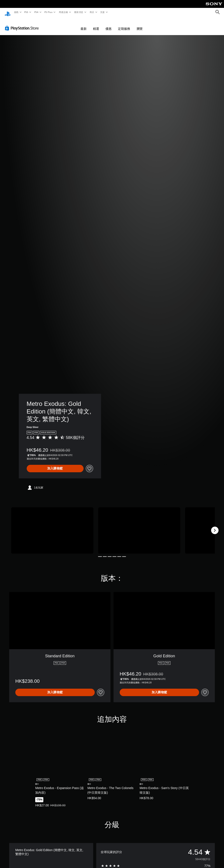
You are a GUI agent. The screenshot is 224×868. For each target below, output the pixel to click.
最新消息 (79, 12)
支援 (102, 12)
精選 (96, 25)
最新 (84, 25)
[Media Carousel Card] (52, 526)
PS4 (36, 12)
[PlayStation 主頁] (8, 12)
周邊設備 (63, 12)
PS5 (26, 12)
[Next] (215, 526)
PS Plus (48, 12)
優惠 (108, 25)
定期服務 (124, 25)
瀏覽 (140, 25)
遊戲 (16, 12)
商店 (92, 12)
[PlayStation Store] (23, 24)
